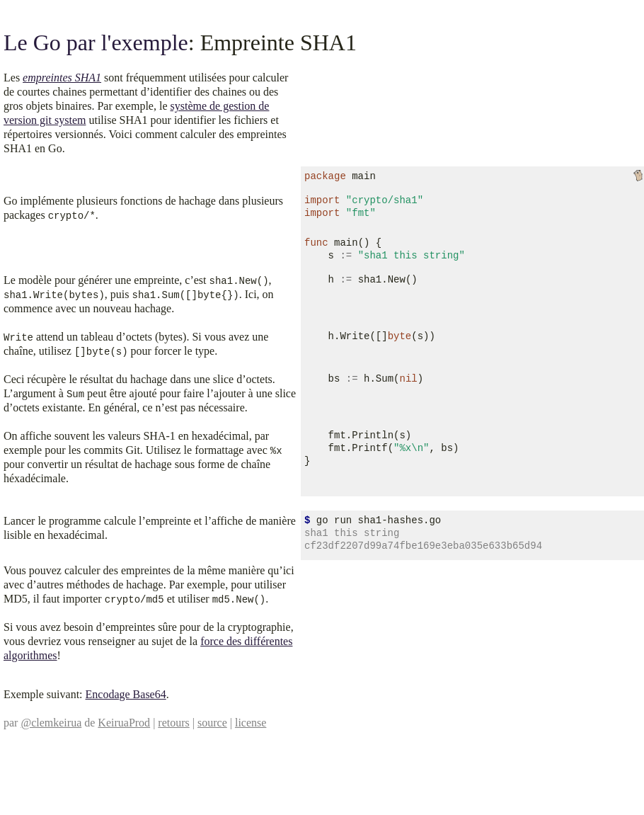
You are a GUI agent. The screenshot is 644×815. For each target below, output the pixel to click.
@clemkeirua (51, 723)
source (212, 723)
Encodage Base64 (126, 694)
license (251, 723)
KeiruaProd (124, 723)
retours (173, 723)
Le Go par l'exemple (96, 42)
